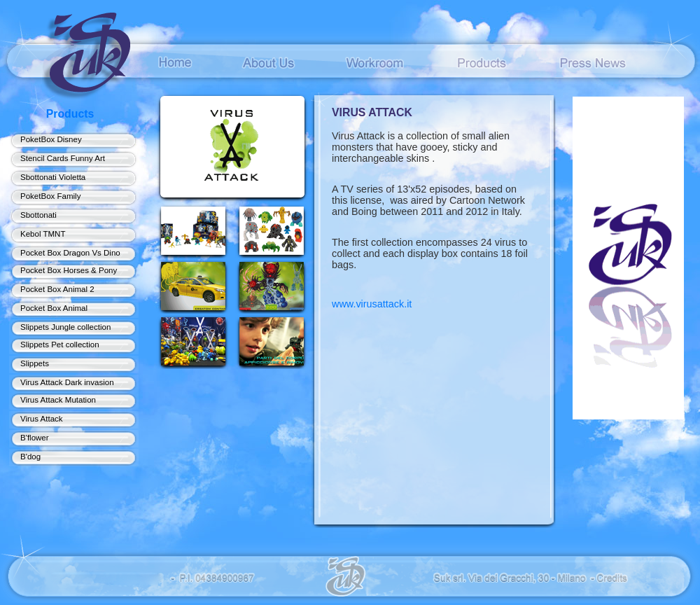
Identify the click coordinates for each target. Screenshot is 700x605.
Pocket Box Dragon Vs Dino (70, 253)
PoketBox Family (50, 196)
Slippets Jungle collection (65, 327)
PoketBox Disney (51, 139)
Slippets (35, 363)
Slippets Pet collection (60, 345)
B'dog (30, 457)
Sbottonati (38, 215)
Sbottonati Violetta (53, 177)
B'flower (35, 438)
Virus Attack (42, 419)
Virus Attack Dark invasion (67, 382)
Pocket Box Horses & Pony (69, 270)
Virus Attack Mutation (58, 400)
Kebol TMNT (43, 234)
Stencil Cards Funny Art (63, 158)
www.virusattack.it (372, 304)
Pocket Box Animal (54, 308)
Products (70, 114)
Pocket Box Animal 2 (57, 289)
